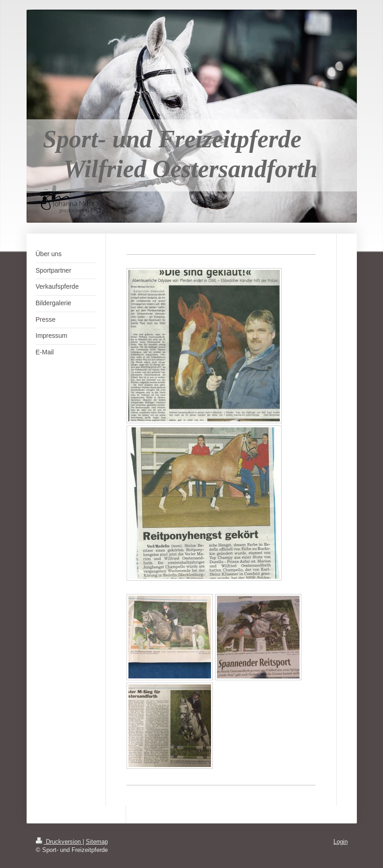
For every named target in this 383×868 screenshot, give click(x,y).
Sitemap (97, 841)
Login (341, 841)
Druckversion (59, 841)
